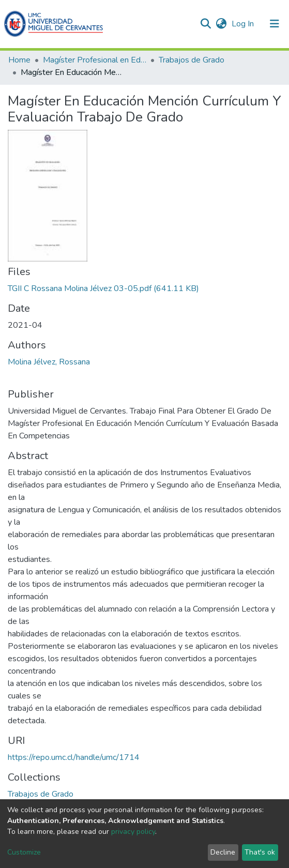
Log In (244, 24)
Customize (24, 852)
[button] (221, 24)
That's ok (260, 852)
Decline (223, 852)
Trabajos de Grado (192, 60)
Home (19, 60)
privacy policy (133, 832)
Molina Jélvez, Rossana (49, 362)
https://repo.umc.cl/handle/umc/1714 (74, 757)
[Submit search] (206, 24)
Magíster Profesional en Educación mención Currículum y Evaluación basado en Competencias (95, 60)
